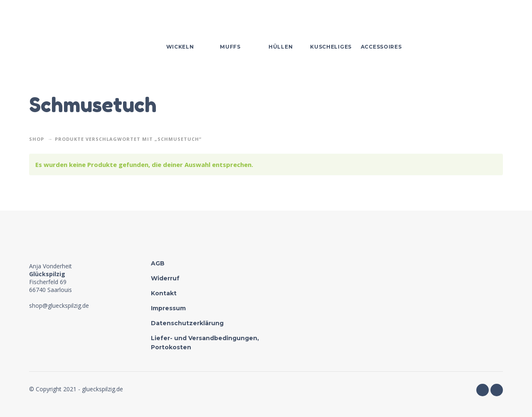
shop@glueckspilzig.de (59, 305)
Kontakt (164, 293)
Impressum (168, 308)
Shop (37, 139)
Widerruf (165, 278)
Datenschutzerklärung (187, 323)
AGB (158, 263)
